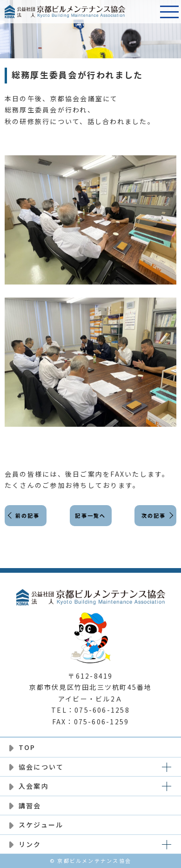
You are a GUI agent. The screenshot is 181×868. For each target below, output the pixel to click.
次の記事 (154, 515)
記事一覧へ (90, 515)
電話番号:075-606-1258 (146, 12)
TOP (27, 747)
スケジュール (41, 825)
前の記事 (28, 515)
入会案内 (34, 786)
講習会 (30, 806)
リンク (30, 844)
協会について (41, 767)
